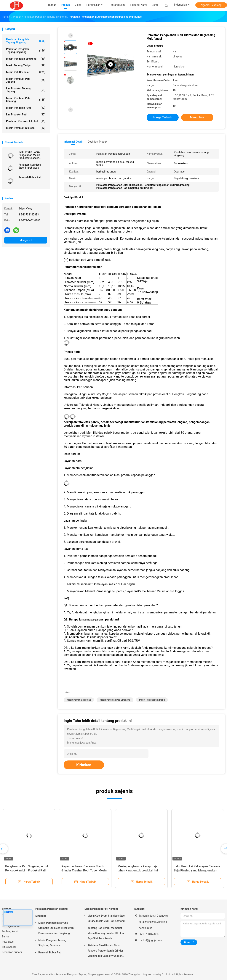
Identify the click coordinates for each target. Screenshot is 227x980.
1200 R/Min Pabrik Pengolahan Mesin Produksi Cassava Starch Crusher (29, 155)
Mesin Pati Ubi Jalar (26, 72)
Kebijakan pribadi (12, 952)
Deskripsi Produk (97, 142)
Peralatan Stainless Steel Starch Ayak (30, 166)
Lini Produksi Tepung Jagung (26, 90)
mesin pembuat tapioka (79, 700)
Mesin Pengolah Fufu (26, 108)
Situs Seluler (9, 947)
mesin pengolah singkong (26, 59)
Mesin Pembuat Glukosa (26, 128)
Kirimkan (84, 765)
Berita (5, 937)
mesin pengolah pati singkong (115, 700)
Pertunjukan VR (11, 926)
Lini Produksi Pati (26, 115)
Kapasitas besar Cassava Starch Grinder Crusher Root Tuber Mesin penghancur (84, 870)
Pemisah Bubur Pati (30, 177)
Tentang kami (10, 931)
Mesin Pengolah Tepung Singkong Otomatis (52, 943)
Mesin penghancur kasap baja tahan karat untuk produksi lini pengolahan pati (138, 870)
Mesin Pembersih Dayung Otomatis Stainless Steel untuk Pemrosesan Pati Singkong (56, 928)
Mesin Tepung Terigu (26, 65)
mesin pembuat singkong (152, 700)
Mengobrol (26, 240)
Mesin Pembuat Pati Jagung (26, 80)
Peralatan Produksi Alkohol (26, 121)
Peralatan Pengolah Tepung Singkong (26, 41)
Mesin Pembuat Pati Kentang (26, 100)
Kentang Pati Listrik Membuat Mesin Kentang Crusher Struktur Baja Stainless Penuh (106, 933)
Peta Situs (8, 942)
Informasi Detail (73, 142)
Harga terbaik (163, 117)
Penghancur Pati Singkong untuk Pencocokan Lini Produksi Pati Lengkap (27, 870)
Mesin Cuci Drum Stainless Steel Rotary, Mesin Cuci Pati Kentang (106, 918)
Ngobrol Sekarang (211, 5)
